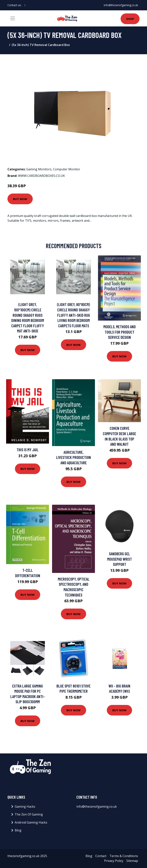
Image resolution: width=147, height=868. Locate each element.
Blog (18, 830)
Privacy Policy (114, 861)
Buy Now (20, 199)
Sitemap (132, 861)
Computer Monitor (67, 169)
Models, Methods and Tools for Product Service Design (120, 332)
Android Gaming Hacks (31, 822)
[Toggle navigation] (13, 18)
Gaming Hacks (25, 806)
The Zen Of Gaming (29, 814)
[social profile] (25, 5)
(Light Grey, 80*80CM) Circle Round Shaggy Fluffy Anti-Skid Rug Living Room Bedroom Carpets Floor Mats (73, 315)
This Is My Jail (28, 450)
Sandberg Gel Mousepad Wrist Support (120, 559)
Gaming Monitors (39, 169)
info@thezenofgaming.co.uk (121, 5)
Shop (130, 19)
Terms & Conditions (124, 856)
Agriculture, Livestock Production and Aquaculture (73, 457)
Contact (101, 856)
